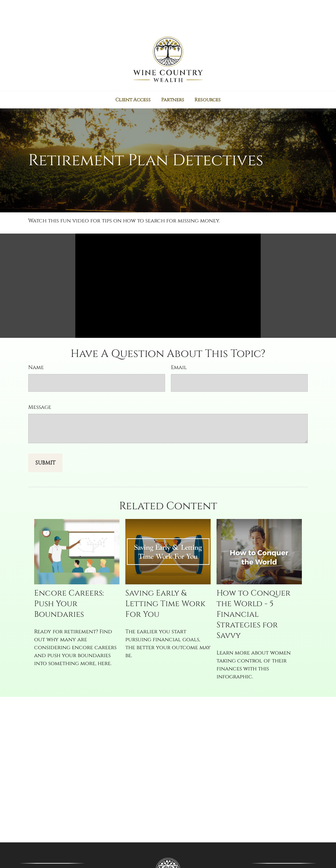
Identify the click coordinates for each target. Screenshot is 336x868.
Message (40, 383)
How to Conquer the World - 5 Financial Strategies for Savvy (253, 590)
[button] (133, 74)
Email (179, 343)
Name (36, 343)
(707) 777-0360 (292, 847)
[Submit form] (45, 438)
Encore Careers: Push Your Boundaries (69, 580)
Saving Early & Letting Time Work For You (165, 580)
